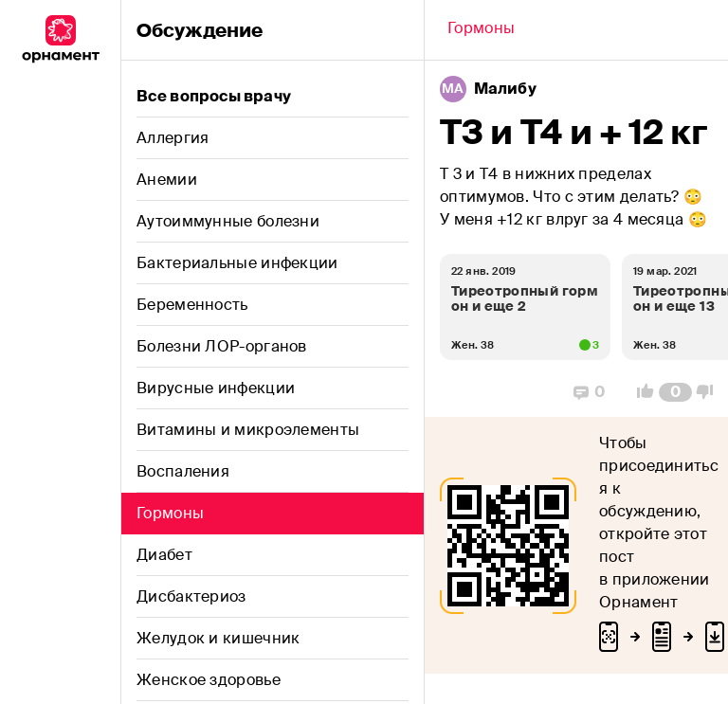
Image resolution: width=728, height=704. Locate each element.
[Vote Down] (710, 392)
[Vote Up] (640, 392)
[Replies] (589, 392)
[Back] (481, 30)
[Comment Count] (675, 392)
